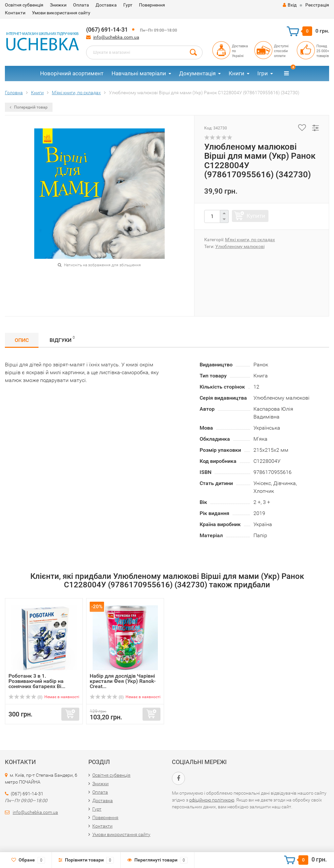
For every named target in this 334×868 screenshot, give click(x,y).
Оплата (81, 5)
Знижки (58, 5)
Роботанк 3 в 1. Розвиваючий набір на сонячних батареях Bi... (37, 681)
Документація (197, 73)
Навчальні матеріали (139, 73)
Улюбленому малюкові (240, 246)
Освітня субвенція (24, 5)
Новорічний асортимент (72, 73)
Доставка (106, 5)
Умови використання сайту (61, 13)
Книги (236, 73)
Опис (22, 340)
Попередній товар (29, 107)
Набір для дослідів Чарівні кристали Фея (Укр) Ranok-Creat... (123, 681)
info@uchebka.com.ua (116, 37)
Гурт (128, 5)
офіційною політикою (212, 800)
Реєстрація (317, 5)
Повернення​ (152, 5)
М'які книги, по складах (250, 240)
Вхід (290, 5)
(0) (25, 697)
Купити (256, 216)
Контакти (15, 13)
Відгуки (62, 339)
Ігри (263, 73)
